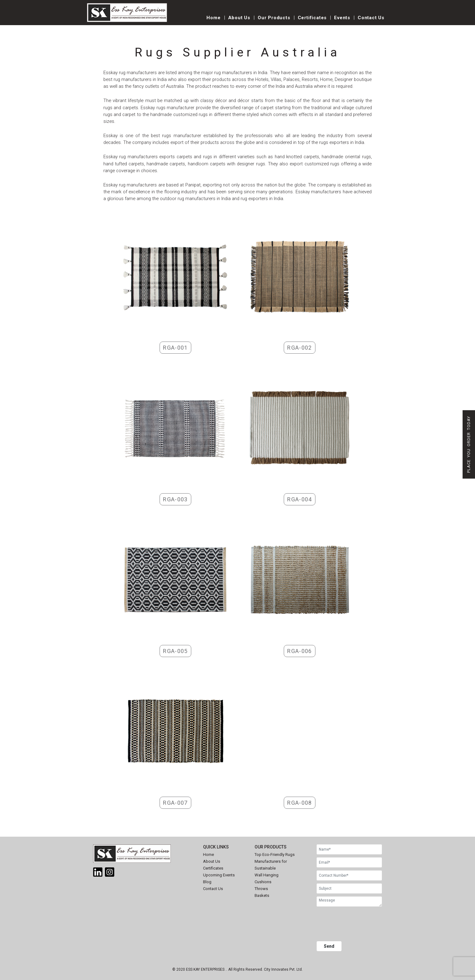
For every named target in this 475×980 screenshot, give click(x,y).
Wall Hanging (267, 875)
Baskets (262, 895)
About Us (239, 18)
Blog (207, 882)
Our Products (274, 18)
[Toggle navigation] (185, 21)
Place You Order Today (469, 444)
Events (342, 18)
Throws (261, 889)
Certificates (312, 18)
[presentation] (364, 925)
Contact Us (371, 18)
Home (213, 18)
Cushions (263, 882)
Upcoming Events (219, 875)
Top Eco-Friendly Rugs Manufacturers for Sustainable (275, 861)
